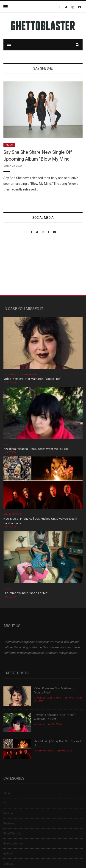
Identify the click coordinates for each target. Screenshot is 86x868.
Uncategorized (12, 375)
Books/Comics (13, 843)
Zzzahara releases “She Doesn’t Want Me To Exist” (37, 449)
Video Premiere (29, 375)
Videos (7, 445)
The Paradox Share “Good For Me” (26, 593)
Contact (9, 864)
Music (9, 145)
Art (5, 803)
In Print (8, 854)
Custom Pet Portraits (17, 265)
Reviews (9, 823)
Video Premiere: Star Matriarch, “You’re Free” (32, 379)
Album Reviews (12, 514)
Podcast (9, 813)
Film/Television (13, 833)
